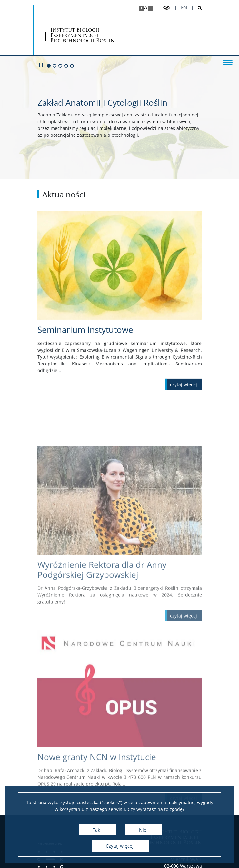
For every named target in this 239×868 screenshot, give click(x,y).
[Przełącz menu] (228, 62)
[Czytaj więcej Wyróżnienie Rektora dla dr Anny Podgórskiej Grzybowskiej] (184, 659)
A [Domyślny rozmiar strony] (146, 8)
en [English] (184, 8)
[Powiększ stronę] (141, 8)
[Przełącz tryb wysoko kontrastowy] (167, 8)
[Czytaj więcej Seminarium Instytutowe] (184, 391)
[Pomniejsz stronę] (150, 8)
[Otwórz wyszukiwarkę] (197, 8)
